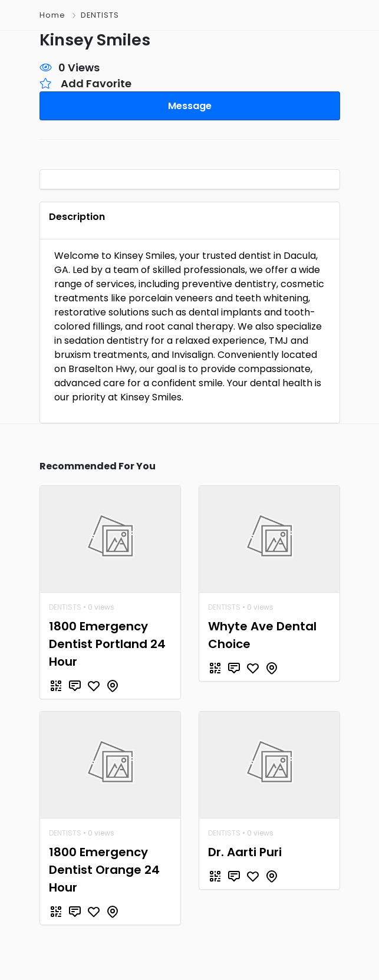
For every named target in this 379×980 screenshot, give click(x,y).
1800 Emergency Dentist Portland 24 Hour (107, 640)
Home (52, 15)
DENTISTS (100, 15)
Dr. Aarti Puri (245, 848)
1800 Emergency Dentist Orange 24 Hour (104, 866)
